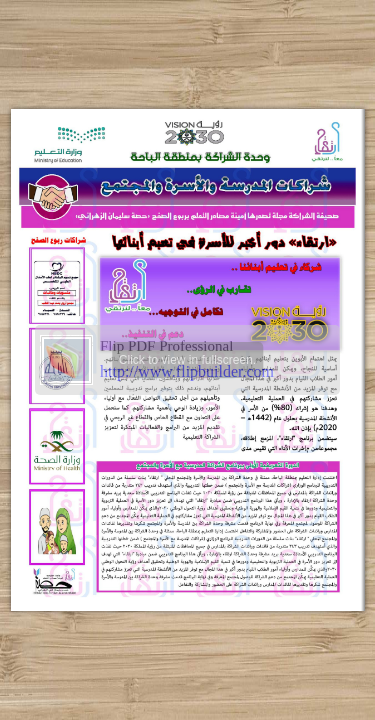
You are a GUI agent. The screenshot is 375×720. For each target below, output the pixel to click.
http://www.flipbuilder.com (187, 371)
